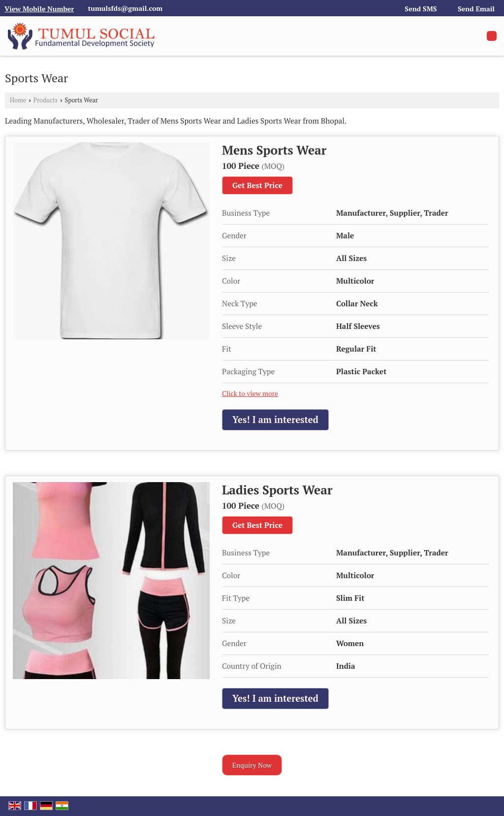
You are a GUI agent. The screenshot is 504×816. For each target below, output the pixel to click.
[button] (39, 9)
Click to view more (250, 393)
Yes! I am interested (275, 420)
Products (46, 100)
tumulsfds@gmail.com (126, 8)
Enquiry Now (252, 765)
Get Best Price (257, 185)
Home (18, 100)
